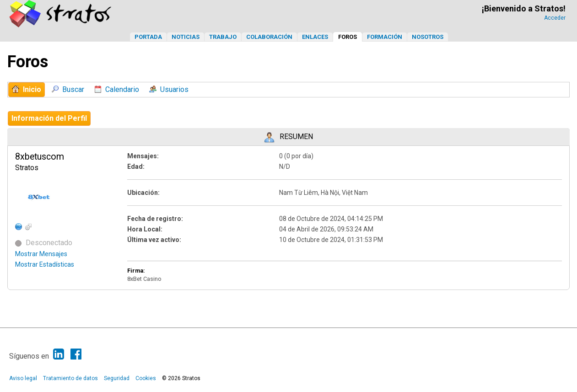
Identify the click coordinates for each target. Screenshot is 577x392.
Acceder (555, 18)
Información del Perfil (49, 118)
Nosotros (428, 37)
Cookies (146, 378)
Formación (385, 37)
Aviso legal (23, 378)
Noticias (186, 37)
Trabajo (223, 37)
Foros (348, 37)
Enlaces (315, 37)
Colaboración (269, 37)
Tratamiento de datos (70, 378)
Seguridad (117, 378)
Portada (148, 37)
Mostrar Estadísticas (45, 264)
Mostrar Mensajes (41, 254)
